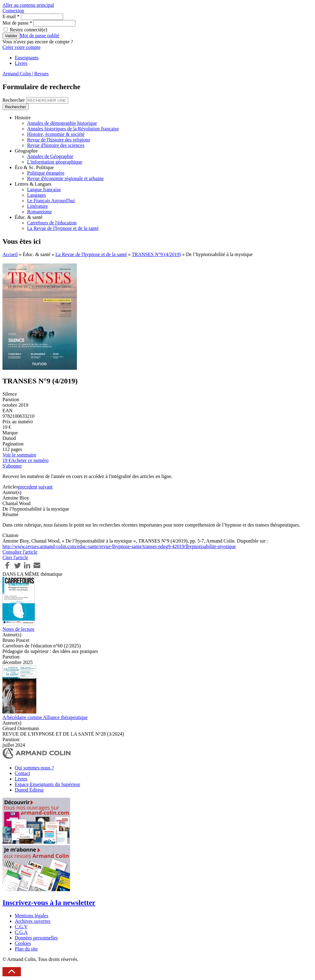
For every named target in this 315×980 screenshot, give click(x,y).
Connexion (13, 11)
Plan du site (26, 949)
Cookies (23, 943)
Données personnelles (36, 938)
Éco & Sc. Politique (34, 167)
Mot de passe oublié (40, 36)
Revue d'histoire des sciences (56, 145)
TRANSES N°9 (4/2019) (156, 254)
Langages (36, 195)
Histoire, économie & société (56, 134)
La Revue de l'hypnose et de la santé (63, 228)
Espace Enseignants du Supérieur (48, 784)
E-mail (11, 16)
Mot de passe (17, 23)
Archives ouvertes (33, 921)
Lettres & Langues (33, 184)
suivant (46, 487)
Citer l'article (15, 557)
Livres (21, 63)
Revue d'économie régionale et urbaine (65, 178)
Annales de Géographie (50, 156)
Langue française (44, 190)
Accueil (10, 254)
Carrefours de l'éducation (52, 223)
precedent (28, 487)
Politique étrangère (46, 173)
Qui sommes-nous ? (34, 768)
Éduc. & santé (29, 217)
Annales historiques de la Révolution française (73, 129)
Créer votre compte (22, 47)
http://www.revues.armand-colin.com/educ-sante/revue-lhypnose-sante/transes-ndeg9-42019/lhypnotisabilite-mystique (119, 546)
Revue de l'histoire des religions (59, 140)
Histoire (23, 118)
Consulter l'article (20, 552)
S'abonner (12, 466)
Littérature (38, 206)
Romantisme (40, 212)
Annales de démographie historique (62, 123)
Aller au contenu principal (28, 5)
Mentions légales (32, 916)
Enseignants (27, 58)
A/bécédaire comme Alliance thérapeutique (45, 717)
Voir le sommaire (19, 455)
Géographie (26, 151)
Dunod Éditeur (29, 790)
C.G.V (21, 927)
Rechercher (14, 100)
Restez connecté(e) (28, 30)
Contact (22, 773)
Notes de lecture (18, 629)
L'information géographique (55, 162)
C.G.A (21, 932)
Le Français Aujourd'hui (51, 201)
